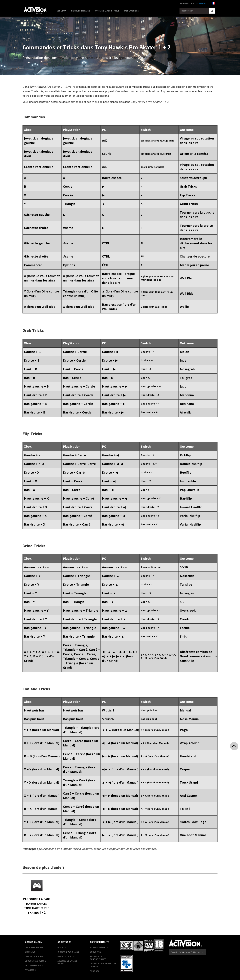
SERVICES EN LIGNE (81, 11)
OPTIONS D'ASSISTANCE (107, 11)
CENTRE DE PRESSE (34, 957)
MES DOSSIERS (132, 11)
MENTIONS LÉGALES (99, 948)
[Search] (212, 11)
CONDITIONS (96, 952)
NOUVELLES (30, 970)
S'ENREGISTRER (187, 3)
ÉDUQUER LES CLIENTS (36, 961)
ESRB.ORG (95, 971)
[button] (213, 3)
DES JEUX (61, 11)
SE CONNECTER (203, 3)
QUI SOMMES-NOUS (34, 948)
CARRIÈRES (30, 952)
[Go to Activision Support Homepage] (37, 11)
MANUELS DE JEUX (66, 957)
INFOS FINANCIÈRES (34, 966)
